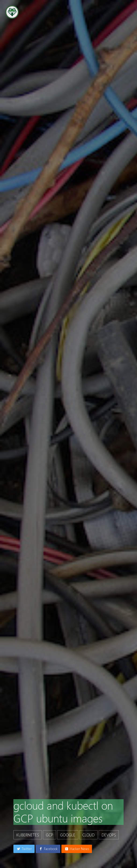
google (68, 835)
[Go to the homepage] (12, 12)
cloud (88, 835)
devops (109, 835)
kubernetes (28, 835)
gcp (49, 835)
